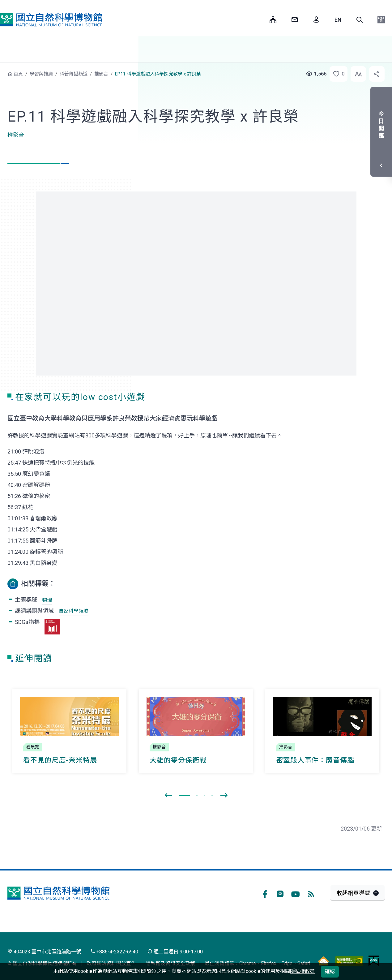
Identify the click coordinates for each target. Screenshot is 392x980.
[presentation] (168, 796)
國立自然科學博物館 (51, 20)
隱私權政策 (302, 971)
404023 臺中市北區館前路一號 (44, 952)
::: (260, 20)
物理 (47, 600)
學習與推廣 (41, 74)
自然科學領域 (74, 611)
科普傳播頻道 (74, 74)
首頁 (18, 74)
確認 (330, 971)
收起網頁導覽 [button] (353, 893)
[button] (360, 20)
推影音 (101, 74)
